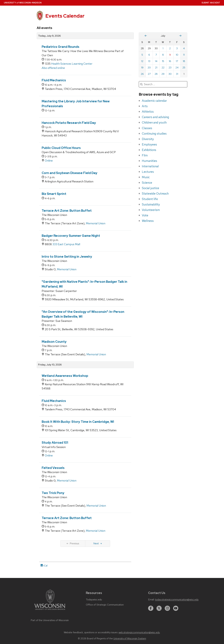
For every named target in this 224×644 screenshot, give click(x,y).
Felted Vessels (53, 468)
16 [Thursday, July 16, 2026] (170, 61)
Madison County (54, 342)
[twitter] (159, 608)
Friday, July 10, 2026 (50, 365)
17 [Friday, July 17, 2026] (177, 61)
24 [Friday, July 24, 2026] (177, 68)
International (150, 166)
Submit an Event (211, 3)
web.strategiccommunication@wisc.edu (139, 632)
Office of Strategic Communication (105, 605)
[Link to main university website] (50, 610)
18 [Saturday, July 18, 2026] (184, 61)
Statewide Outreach (155, 193)
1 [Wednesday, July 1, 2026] (163, 48)
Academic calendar (154, 101)
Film (145, 155)
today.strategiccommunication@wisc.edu (177, 600)
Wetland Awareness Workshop (65, 376)
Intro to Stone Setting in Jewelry (67, 257)
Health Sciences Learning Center (72, 64)
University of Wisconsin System (130, 639)
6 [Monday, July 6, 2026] (149, 55)
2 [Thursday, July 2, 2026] (170, 48)
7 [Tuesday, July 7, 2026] (156, 55)
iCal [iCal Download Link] (44, 566)
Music (146, 177)
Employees (149, 144)
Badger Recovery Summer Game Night (71, 236)
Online (49, 161)
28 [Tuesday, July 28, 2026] (156, 74)
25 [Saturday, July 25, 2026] (184, 68)
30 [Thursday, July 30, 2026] (170, 74)
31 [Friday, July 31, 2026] (177, 74)
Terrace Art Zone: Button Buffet (67, 211)
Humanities (149, 161)
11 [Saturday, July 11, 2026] (184, 55)
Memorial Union (96, 223)
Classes (147, 128)
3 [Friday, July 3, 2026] (177, 48)
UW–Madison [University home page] (23, 3)
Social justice (150, 188)
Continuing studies (154, 134)
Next (98, 543)
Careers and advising (155, 117)
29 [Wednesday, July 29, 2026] (163, 74)
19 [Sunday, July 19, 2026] (142, 68)
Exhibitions (149, 150)
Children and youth (154, 122)
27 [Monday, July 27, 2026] (149, 74)
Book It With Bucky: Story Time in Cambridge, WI (78, 422)
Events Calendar (65, 16)
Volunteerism (151, 210)
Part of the (50, 620)
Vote (145, 215)
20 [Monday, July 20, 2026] (149, 68)
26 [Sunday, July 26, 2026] (142, 74)
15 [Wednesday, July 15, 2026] (163, 61)
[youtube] (176, 608)
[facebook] (151, 608)
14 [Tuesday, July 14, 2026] (156, 61)
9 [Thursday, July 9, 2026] (170, 55)
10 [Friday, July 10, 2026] (177, 55)
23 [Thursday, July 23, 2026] (170, 68)
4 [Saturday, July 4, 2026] (184, 48)
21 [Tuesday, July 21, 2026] (156, 68)
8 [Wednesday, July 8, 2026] (163, 55)
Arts (145, 106)
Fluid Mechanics (54, 80)
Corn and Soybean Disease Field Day (70, 173)
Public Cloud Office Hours (61, 148)
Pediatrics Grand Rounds (61, 47)
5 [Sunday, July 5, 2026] (142, 55)
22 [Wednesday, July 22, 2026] (163, 68)
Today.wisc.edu (94, 600)
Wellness (148, 221)
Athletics (148, 112)
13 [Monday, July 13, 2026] (149, 61)
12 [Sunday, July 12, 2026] (142, 61)
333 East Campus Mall (66, 244)
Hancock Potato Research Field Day (69, 123)
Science (147, 183)
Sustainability (151, 204)
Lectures (148, 172)
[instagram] (167, 608)
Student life (150, 199)
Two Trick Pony (53, 493)
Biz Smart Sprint (54, 194)
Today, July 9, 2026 (49, 36)
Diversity (148, 139)
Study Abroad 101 (55, 443)
